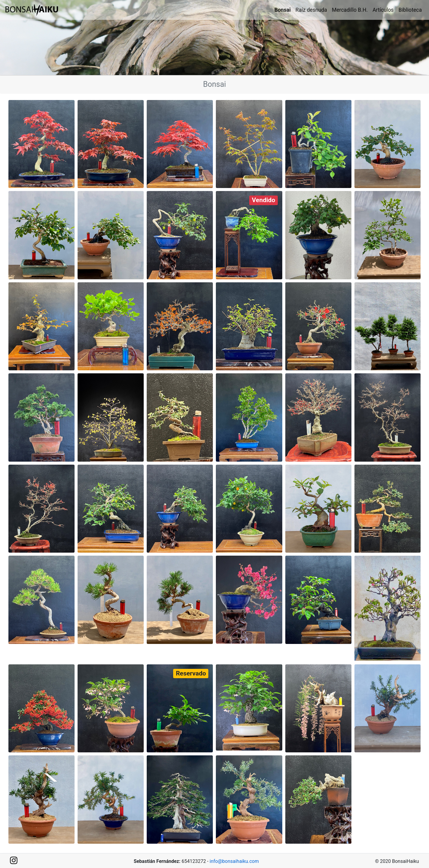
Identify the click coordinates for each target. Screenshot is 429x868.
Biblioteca (410, 10)
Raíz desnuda (311, 10)
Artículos (383, 10)
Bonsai (283, 10)
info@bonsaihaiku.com (234, 861)
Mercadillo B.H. (350, 10)
